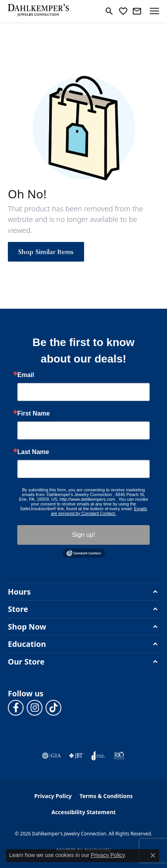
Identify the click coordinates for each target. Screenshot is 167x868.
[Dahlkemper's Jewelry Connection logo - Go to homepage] (38, 11)
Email (26, 375)
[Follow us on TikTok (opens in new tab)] (53, 708)
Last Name (33, 452)
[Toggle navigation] (154, 11)
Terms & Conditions (106, 796)
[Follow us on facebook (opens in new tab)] (16, 708)
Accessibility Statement (84, 812)
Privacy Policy (53, 796)
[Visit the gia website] (51, 756)
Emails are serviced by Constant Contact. (99, 511)
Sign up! (83, 535)
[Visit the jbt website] (76, 756)
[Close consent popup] (153, 855)
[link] (137, 11)
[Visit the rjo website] (119, 756)
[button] (109, 11)
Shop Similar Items (46, 251)
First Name (34, 414)
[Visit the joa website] (98, 756)
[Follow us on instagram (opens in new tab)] (35, 708)
